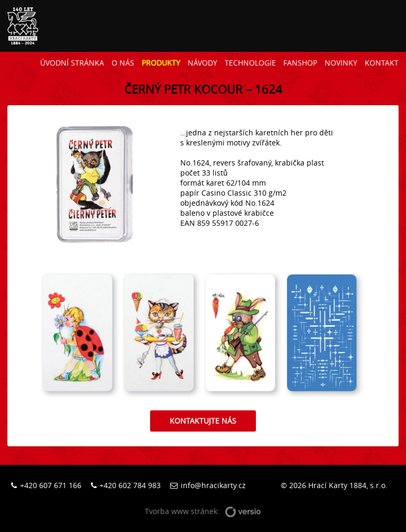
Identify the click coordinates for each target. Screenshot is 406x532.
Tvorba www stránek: (203, 512)
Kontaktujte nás (203, 421)
